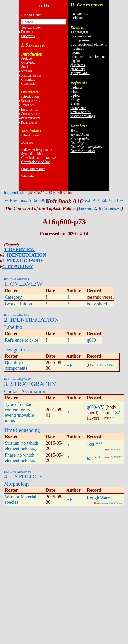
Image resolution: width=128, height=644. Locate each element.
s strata (75, 104)
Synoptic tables (32, 154)
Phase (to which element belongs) (21, 458)
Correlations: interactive (38, 158)
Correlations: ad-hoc (36, 162)
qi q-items (78, 65)
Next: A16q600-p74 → (103, 200)
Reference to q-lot (22, 340)
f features (77, 49)
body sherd (97, 304)
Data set (27, 142)
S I (31, 75)
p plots (75, 96)
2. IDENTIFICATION (24, 255)
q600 (91, 340)
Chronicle (28, 79)
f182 (116, 413)
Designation (17, 350)
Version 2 (87, 208)
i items (75, 53)
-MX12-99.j (117, 418)
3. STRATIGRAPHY (23, 261)
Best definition (19, 304)
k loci (74, 92)
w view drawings (83, 116)
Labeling (13, 327)
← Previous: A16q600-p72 (29, 200)
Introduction (30, 96)
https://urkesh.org (17, 193)
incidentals (78, 18)
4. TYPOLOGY (18, 266)
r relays (76, 100)
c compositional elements (89, 44)
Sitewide (27, 176)
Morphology (17, 484)
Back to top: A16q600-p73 (18, 279)
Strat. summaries (33, 169)
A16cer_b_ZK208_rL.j (107, 365)
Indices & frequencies (37, 150)
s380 (91, 445)
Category (13, 297)
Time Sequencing (22, 430)
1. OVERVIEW (19, 250)
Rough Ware (98, 498)
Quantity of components (16, 365)
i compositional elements (88, 57)
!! (68, 297)
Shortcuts (28, 36)
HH (70, 366)
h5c (90, 458)
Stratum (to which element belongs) (22, 446)
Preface (26, 58)
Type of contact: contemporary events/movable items (20, 412)
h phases (77, 87)
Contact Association (25, 391)
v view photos (81, 112)
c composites (80, 40)
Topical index (31, 28)
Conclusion (29, 84)
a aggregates (79, 32)
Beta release (110, 208)
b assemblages (81, 36)
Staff (24, 67)
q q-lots (76, 61)
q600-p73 (96, 407)
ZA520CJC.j (116, 450)
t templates (78, 108)
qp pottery (78, 69)
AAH (100, 443)
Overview (28, 63)
